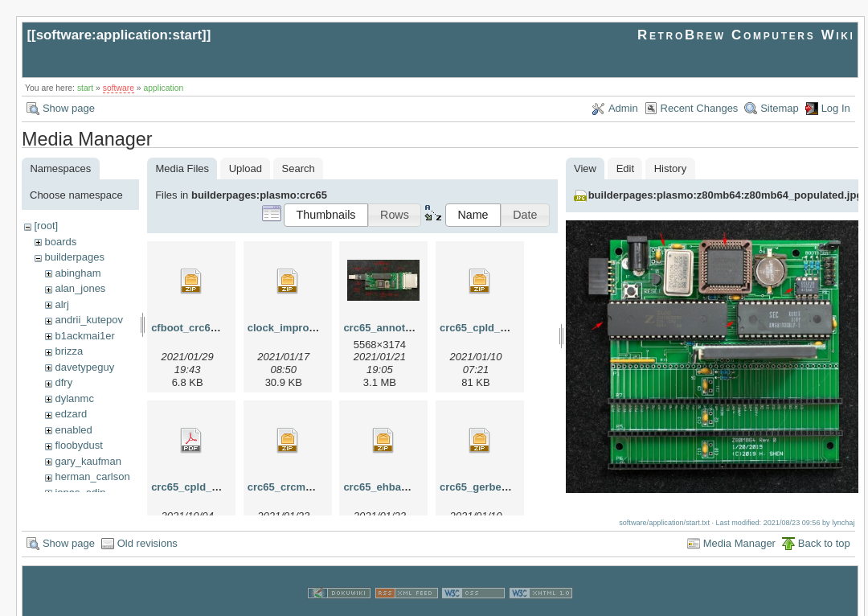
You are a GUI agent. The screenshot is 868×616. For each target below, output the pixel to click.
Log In (836, 108)
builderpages (74, 257)
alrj (61, 304)
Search (299, 168)
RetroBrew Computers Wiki (746, 35)
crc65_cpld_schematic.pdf (217, 487)
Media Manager (739, 528)
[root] (46, 226)
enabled (73, 430)
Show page (69, 108)
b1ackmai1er (84, 336)
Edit (625, 168)
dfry (63, 382)
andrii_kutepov (89, 320)
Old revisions (147, 528)
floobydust (78, 445)
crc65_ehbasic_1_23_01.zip (411, 487)
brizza (69, 351)
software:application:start (119, 35)
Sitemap (780, 108)
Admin (623, 108)
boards (60, 242)
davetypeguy (84, 367)
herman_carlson (92, 476)
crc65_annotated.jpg (394, 328)
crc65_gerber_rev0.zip (495, 487)
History (670, 168)
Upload (246, 168)
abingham (78, 273)
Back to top (824, 528)
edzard (71, 414)
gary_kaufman (88, 461)
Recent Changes (700, 108)
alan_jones (80, 288)
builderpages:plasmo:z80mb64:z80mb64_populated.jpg (726, 195)
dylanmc (74, 398)
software (119, 88)
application (164, 88)
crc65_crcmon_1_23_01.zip (315, 487)
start (85, 88)
